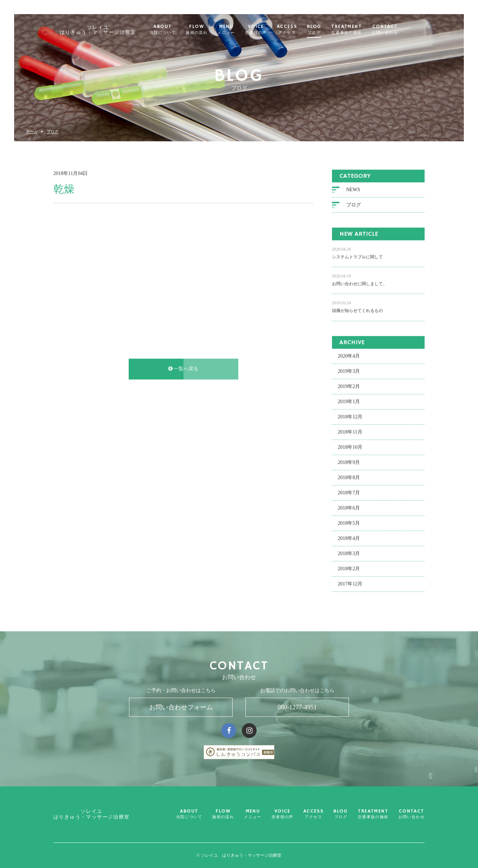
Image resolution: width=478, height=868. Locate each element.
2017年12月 (350, 585)
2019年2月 (349, 388)
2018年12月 (350, 418)
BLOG (324, 30)
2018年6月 (349, 509)
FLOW (206, 30)
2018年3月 (349, 555)
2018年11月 (350, 433)
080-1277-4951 (297, 707)
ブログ (53, 132)
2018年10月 (350, 448)
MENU (236, 30)
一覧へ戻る (183, 370)
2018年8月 (349, 479)
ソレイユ (107, 30)
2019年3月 (349, 373)
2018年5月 (349, 524)
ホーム (32, 132)
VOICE (265, 30)
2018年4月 (349, 540)
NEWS (353, 191)
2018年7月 (349, 494)
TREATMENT (356, 30)
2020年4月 (349, 357)
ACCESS (296, 30)
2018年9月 (349, 464)
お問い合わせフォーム (181, 707)
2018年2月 (349, 570)
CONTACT (394, 30)
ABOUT (172, 30)
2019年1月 (349, 403)
